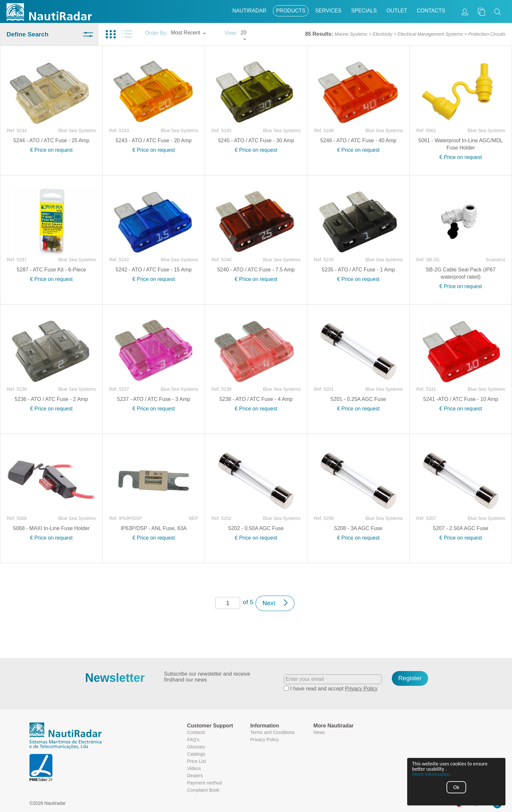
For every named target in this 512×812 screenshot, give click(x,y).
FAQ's (193, 740)
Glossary (196, 747)
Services (328, 11)
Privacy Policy (361, 689)
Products (291, 11)
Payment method (204, 783)
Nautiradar (249, 11)
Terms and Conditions (272, 732)
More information (431, 774)
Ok (456, 787)
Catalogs (196, 754)
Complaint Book (203, 790)
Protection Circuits (487, 34)
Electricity (383, 34)
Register (410, 678)
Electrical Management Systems (430, 34)
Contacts (431, 11)
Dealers (195, 776)
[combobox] (194, 33)
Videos (194, 768)
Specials (364, 11)
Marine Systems (351, 34)
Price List (197, 761)
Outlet (397, 11)
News (319, 732)
